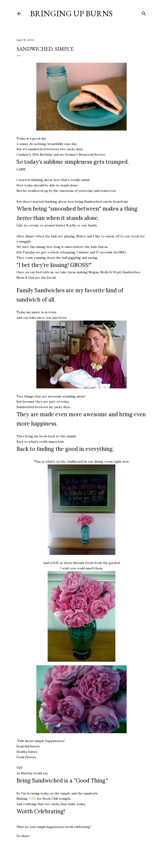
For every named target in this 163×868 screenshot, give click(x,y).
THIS (32, 799)
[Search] (144, 13)
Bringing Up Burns (71, 13)
